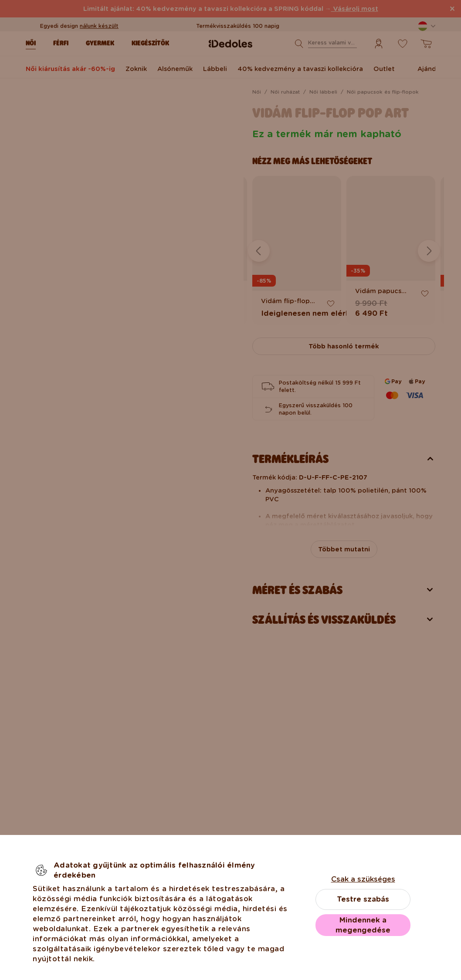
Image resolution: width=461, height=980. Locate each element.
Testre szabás (363, 899)
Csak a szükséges (363, 879)
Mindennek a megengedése (363, 925)
